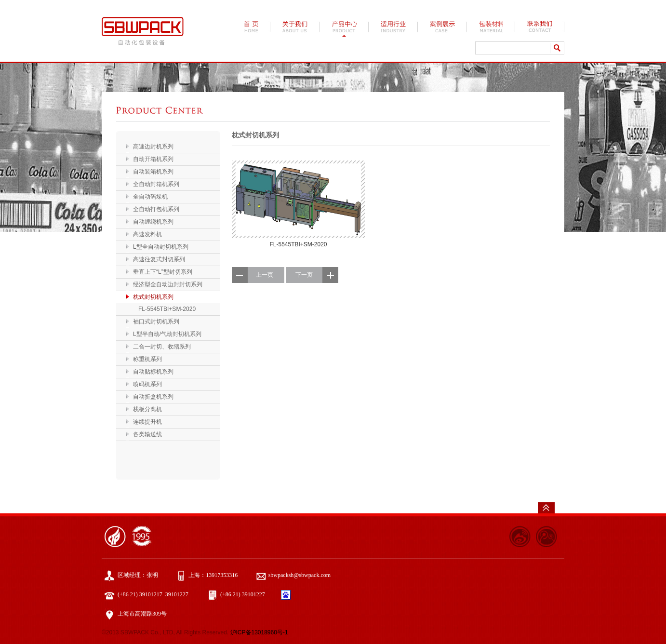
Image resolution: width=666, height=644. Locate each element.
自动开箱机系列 (153, 159)
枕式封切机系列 (153, 297)
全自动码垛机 (150, 197)
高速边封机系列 (153, 147)
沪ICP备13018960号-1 (259, 632)
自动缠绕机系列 (153, 222)
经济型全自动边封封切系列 (168, 284)
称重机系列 (147, 359)
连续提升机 (147, 422)
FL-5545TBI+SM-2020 (167, 309)
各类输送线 (147, 434)
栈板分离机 (147, 409)
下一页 (304, 275)
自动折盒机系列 (153, 397)
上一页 (265, 275)
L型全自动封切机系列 (161, 247)
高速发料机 (147, 234)
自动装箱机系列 (153, 172)
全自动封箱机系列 (156, 184)
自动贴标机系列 (153, 372)
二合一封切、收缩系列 (162, 347)
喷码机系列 (147, 384)
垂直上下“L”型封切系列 (163, 272)
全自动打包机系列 (156, 209)
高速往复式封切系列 (159, 259)
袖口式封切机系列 (156, 322)
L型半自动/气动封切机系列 (167, 334)
